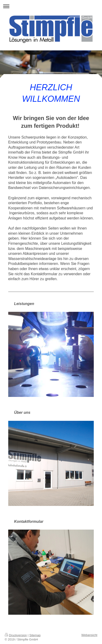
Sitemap (35, 635)
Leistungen (24, 304)
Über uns (22, 412)
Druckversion (16, 635)
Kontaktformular (29, 522)
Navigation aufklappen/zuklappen (51, 6)
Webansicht (89, 635)
